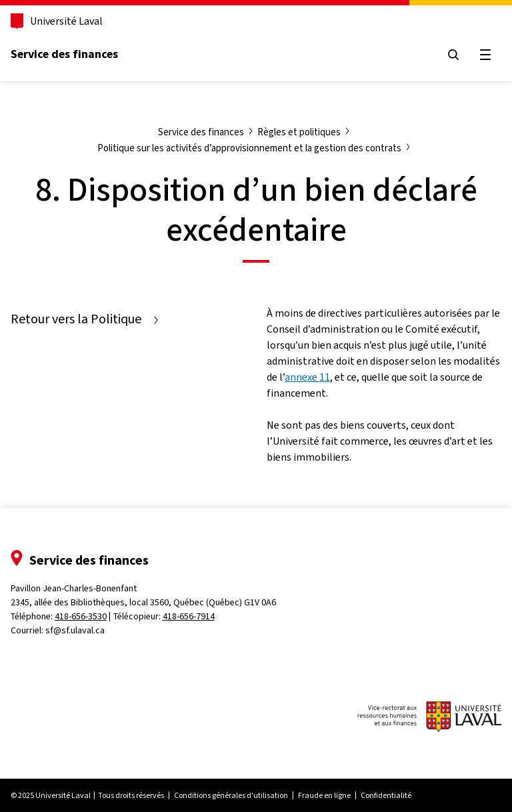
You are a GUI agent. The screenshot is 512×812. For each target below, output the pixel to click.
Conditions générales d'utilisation (231, 795)
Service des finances (64, 54)
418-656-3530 (81, 616)
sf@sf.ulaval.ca (75, 630)
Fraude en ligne (324, 795)
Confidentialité (386, 795)
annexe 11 (307, 377)
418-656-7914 (189, 616)
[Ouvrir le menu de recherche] (453, 55)
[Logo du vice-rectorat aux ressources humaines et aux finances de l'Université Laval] (429, 719)
